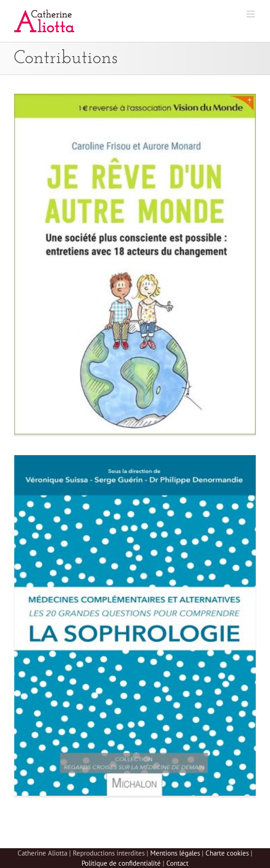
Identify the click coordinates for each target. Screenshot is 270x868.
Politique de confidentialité (121, 863)
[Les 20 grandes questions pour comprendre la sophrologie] (135, 625)
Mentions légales (175, 853)
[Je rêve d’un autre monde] (135, 264)
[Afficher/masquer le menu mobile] (251, 14)
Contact (177, 863)
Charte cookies (227, 853)
